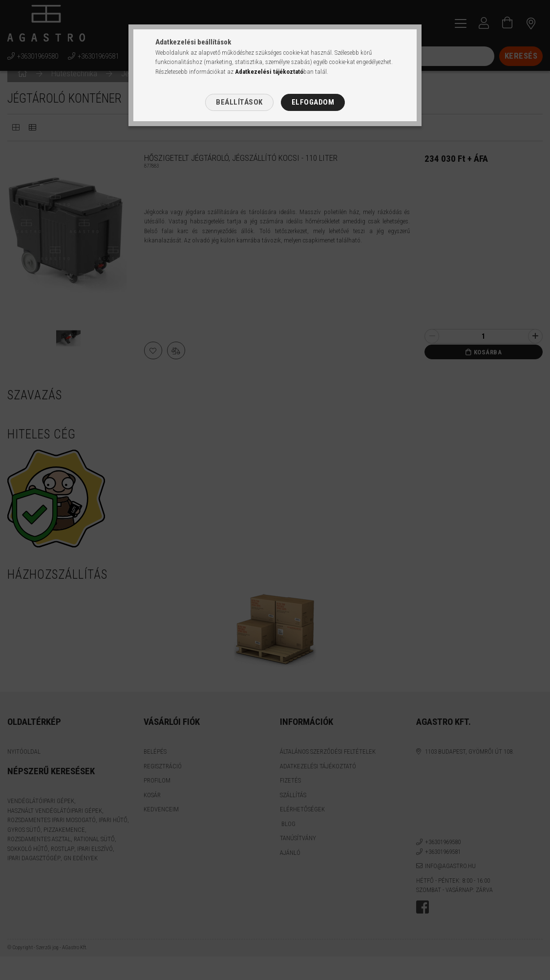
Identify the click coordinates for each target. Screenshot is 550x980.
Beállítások (239, 102)
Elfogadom (313, 102)
